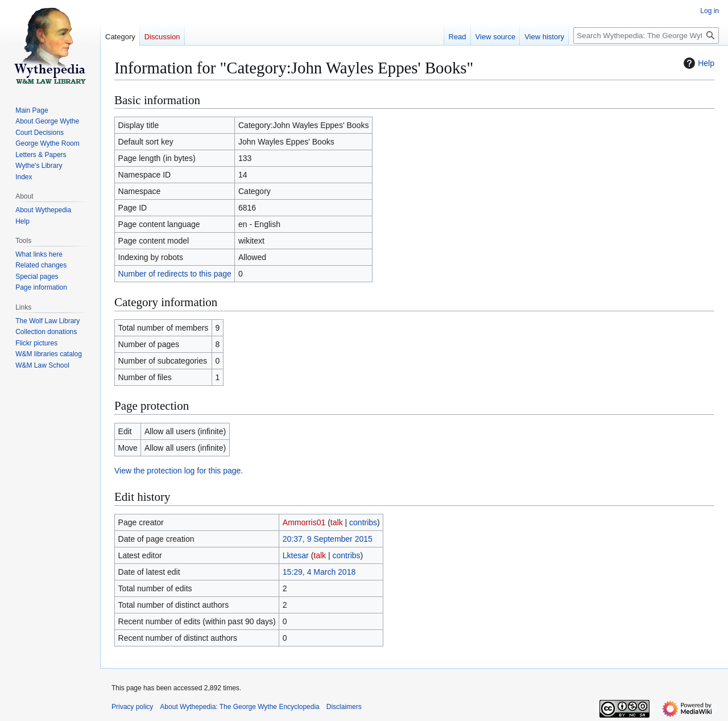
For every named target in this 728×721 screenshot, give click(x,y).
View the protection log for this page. (179, 471)
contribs (363, 522)
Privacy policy (132, 707)
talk (337, 522)
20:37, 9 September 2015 (328, 539)
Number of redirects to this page (175, 274)
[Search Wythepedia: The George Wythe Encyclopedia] (646, 36)
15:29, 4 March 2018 (319, 572)
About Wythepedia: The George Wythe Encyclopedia (239, 707)
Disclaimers (344, 707)
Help (698, 63)
